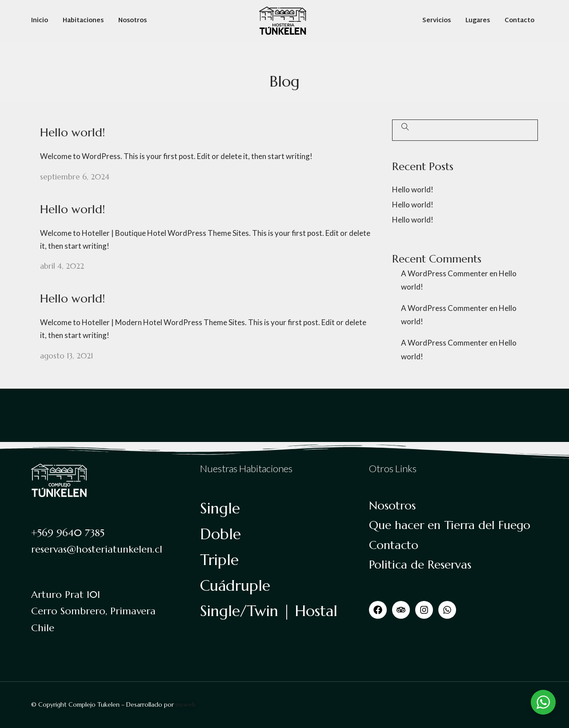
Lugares (478, 21)
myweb (186, 704)
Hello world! (72, 132)
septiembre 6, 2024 (75, 177)
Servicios (437, 21)
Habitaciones (83, 21)
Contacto (519, 21)
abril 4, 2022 (62, 266)
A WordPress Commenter (445, 273)
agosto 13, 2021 (66, 356)
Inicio (40, 21)
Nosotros (132, 21)
